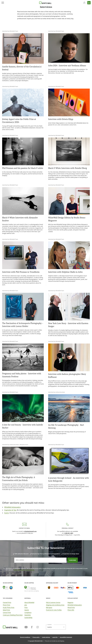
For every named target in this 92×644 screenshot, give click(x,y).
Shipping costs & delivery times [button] (55, 605)
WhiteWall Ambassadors (12, 507)
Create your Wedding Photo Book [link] (13, 615)
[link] (46, 15)
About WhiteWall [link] (29, 602)
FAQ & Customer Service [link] (53, 602)
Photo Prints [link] (7, 605)
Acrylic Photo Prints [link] (9, 607)
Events (7, 513)
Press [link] (26, 607)
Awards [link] (27, 610)
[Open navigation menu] (3, 3)
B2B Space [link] (49, 607)
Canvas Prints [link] (7, 612)
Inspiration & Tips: (10, 510)
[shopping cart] (84, 3)
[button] (89, 3)
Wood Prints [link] (71, 607)
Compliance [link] (28, 612)
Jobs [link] (26, 605)
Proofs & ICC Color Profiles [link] (54, 610)
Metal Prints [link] (6, 610)
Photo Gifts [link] (71, 610)
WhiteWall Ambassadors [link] (75, 605)
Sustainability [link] (28, 618)
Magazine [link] (70, 602)
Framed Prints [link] (7, 602)
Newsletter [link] (28, 615)
